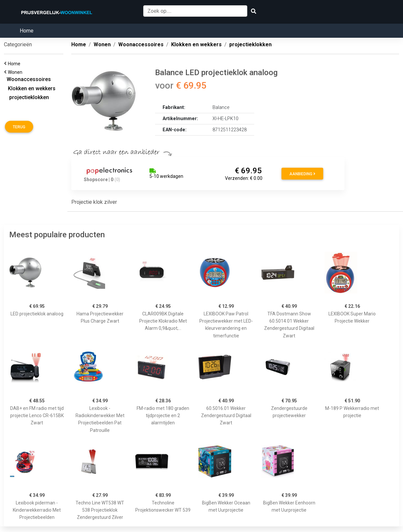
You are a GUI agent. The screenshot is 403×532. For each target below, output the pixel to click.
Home (27, 31)
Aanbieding (302, 174)
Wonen (16, 72)
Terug (19, 127)
